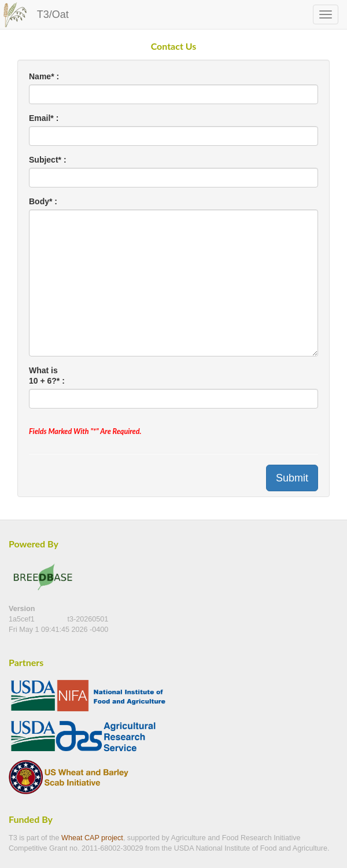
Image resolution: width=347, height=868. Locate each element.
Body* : (43, 201)
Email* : (44, 118)
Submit (292, 478)
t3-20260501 (88, 619)
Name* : (44, 76)
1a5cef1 (23, 619)
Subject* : (48, 160)
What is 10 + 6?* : (47, 376)
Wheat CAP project (92, 838)
